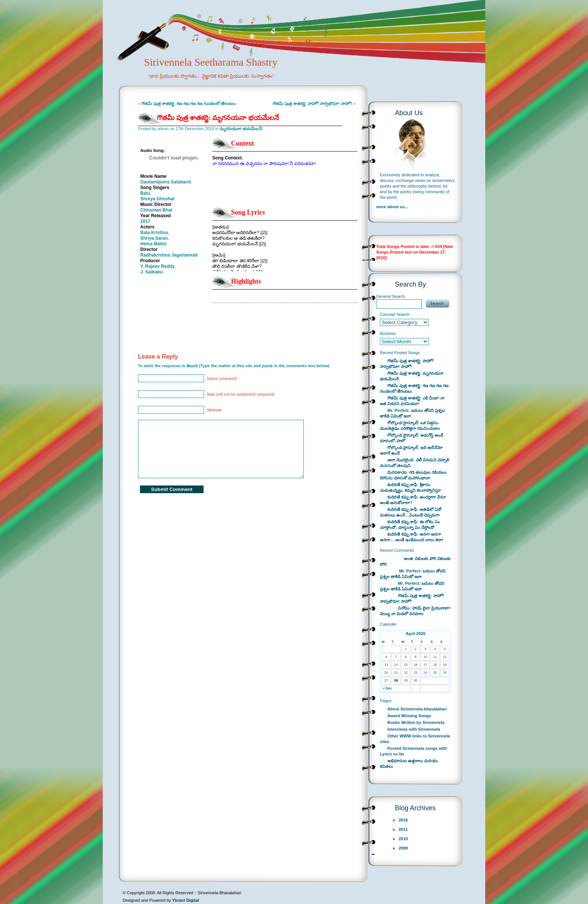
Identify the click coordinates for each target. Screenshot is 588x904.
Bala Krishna (154, 233)
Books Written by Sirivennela (416, 722)
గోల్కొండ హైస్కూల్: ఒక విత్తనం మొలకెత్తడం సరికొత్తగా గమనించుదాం (410, 426)
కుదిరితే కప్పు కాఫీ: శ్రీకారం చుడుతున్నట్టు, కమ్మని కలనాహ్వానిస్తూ (410, 487)
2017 (145, 221)
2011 (403, 829)
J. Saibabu (151, 272)
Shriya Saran (154, 238)
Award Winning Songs (409, 716)
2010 (403, 839)
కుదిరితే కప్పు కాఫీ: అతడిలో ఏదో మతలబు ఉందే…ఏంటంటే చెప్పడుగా (411, 512)
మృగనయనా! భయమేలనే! (241, 129)
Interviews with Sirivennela (414, 729)
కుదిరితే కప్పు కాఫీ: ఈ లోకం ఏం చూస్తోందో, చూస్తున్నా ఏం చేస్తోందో (410, 525)
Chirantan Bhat (156, 210)
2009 (403, 848)
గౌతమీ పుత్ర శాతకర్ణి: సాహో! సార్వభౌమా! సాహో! (312, 104)
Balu (145, 193)
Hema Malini (153, 244)
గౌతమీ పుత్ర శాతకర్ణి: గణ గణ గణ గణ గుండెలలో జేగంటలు (189, 104)
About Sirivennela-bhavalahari (417, 709)
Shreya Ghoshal (157, 199)
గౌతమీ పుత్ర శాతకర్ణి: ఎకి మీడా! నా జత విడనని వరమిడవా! (412, 401)
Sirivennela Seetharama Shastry (200, 74)
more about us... (392, 207)
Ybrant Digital (186, 900)
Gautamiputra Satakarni (166, 182)
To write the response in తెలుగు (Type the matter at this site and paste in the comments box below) (234, 366)
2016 (403, 820)
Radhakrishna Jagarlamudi (169, 255)
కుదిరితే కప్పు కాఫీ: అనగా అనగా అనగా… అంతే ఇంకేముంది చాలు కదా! (412, 537)
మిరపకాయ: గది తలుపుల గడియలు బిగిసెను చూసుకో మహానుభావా (413, 475)
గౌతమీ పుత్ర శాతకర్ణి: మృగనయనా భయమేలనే (218, 118)
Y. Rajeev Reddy (157, 266)
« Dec (387, 688)
